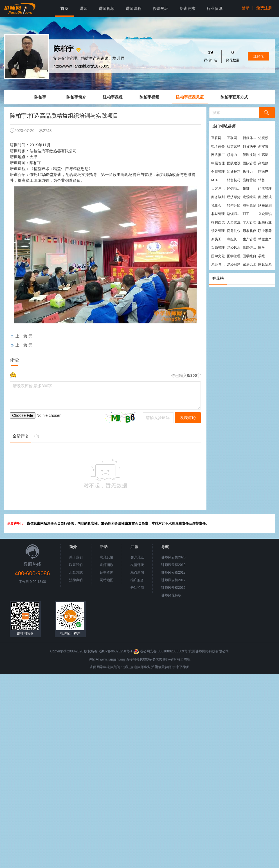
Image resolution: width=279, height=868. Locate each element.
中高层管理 (266, 155)
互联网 (232, 138)
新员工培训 (219, 239)
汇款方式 (76, 572)
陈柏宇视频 (149, 97)
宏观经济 (249, 197)
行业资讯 (215, 8)
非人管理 (249, 222)
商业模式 (265, 197)
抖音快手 (249, 146)
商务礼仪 (234, 231)
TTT (246, 214)
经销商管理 (235, 189)
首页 (64, 8)
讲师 (84, 8)
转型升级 (234, 205)
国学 (262, 248)
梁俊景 (160, 667)
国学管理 (234, 256)
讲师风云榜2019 (173, 565)
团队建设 (234, 163)
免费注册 (264, 8)
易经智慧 (234, 265)
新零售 (263, 146)
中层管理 (218, 163)
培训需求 (188, 8)
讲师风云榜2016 (173, 588)
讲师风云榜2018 (173, 572)
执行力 (248, 172)
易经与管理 (219, 265)
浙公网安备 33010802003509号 (161, 651)
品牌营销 (249, 180)
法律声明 (76, 580)
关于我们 (76, 557)
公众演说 (265, 214)
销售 (262, 180)
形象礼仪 (249, 231)
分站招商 (137, 588)
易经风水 (234, 248)
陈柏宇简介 (76, 97)
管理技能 (249, 155)
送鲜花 (258, 56)
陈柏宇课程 (113, 97)
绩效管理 (218, 231)
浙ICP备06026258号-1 (116, 651)
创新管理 (218, 172)
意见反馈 (107, 557)
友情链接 (137, 565)
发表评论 (188, 418)
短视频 (263, 138)
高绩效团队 (266, 163)
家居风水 (249, 265)
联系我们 (76, 565)
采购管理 (218, 248)
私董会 (216, 205)
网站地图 (107, 580)
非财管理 (218, 214)
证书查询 (107, 572)
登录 (246, 8)
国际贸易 (265, 265)
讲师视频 (107, 8)
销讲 (246, 189)
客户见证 (137, 557)
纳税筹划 (265, 205)
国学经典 (249, 256)
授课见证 (161, 8)
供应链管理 (250, 248)
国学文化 (218, 256)
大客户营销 (219, 189)
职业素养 (265, 231)
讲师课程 (134, 8)
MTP (215, 180)
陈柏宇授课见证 (190, 97)
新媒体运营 (250, 138)
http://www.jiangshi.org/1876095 (81, 66)
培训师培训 (235, 214)
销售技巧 (234, 180)
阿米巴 (263, 172)
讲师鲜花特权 (171, 595)
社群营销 (234, 146)
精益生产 (265, 239)
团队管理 (249, 163)
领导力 (232, 155)
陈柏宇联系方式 (234, 97)
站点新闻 (137, 572)
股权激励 (249, 205)
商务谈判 (218, 197)
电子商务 (218, 146)
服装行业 (265, 222)
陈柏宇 (40, 97)
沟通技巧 (234, 172)
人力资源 (234, 222)
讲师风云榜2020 (173, 557)
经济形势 (234, 197)
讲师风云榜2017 (173, 580)
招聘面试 (218, 222)
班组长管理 (235, 239)
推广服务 (137, 580)
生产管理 (249, 239)
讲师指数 (107, 565)
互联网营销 (219, 138)
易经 (262, 256)
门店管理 (265, 189)
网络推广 (218, 155)
